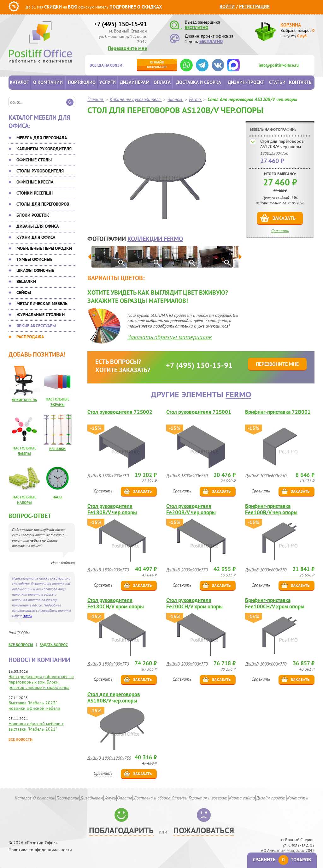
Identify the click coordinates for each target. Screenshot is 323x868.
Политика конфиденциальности (40, 850)
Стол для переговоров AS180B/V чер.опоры (114, 697)
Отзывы (179, 798)
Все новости (21, 739)
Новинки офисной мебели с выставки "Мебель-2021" (36, 726)
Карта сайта (242, 798)
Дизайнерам (135, 82)
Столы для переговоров (43, 204)
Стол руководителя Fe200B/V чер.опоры (191, 509)
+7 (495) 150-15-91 (120, 24)
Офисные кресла (35, 182)
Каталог (19, 82)
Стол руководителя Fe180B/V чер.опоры (112, 509)
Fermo (238, 394)
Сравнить (280, 231)
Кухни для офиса (36, 237)
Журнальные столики (41, 315)
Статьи (277, 82)
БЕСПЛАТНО (197, 27)
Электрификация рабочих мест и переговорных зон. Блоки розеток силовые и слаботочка (41, 682)
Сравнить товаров (282, 860)
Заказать (284, 218)
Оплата (162, 82)
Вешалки (26, 281)
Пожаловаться (204, 830)
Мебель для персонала (42, 138)
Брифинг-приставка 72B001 (278, 412)
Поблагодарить (121, 830)
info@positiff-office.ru (279, 65)
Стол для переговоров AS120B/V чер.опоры (282, 144)
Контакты (301, 82)
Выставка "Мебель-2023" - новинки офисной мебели (34, 705)
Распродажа (30, 337)
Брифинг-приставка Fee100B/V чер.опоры (271, 509)
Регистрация (254, 6)
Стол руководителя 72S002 (120, 412)
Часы (58, 497)
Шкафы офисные (35, 270)
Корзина (291, 25)
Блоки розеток (33, 215)
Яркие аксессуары (36, 326)
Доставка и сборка (199, 82)
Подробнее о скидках (136, 7)
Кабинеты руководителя (44, 149)
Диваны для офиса (38, 226)
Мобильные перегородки (44, 248)
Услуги (108, 82)
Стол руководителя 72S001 (199, 412)
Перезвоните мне (127, 48)
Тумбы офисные (34, 259)
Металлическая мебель (42, 304)
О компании (48, 82)
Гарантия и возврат (208, 798)
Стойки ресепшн (35, 193)
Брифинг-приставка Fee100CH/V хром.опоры (275, 603)
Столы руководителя (40, 171)
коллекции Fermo (155, 239)
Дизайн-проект (246, 82)
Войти (227, 6)
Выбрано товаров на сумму (297, 33)
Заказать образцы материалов (170, 337)
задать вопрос (54, 645)
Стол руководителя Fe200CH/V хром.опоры (194, 603)
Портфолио (82, 82)
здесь (28, 616)
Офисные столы (34, 160)
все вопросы (21, 645)
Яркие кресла (24, 400)
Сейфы (24, 292)
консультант (157, 64)
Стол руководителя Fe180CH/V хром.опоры (116, 603)
